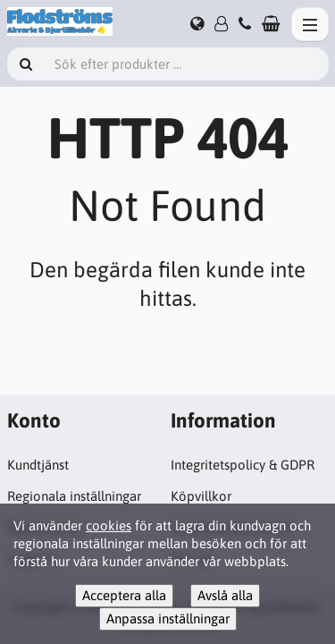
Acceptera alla (124, 595)
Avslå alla (225, 595)
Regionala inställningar (74, 496)
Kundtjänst (38, 465)
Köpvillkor (201, 496)
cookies (109, 525)
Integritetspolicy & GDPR (243, 465)
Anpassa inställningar (168, 619)
